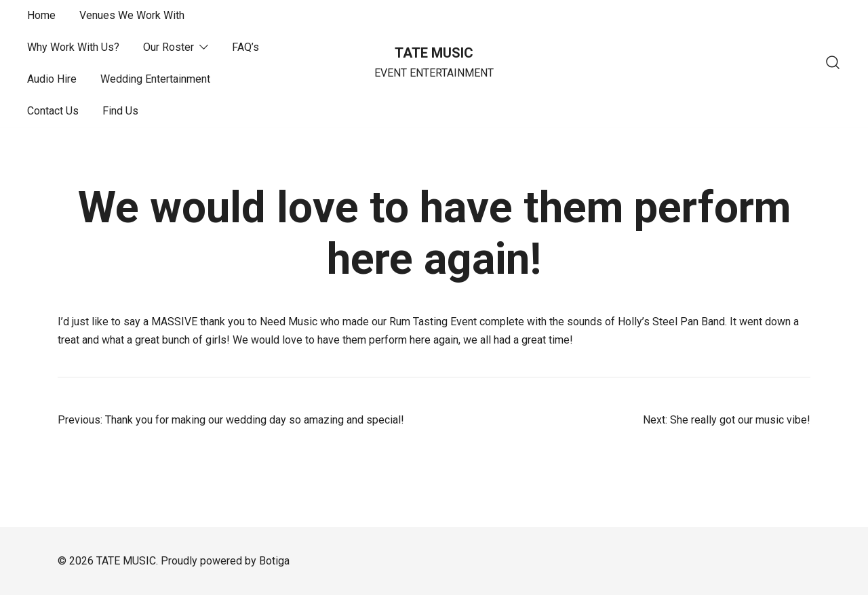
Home (41, 15)
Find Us (120, 111)
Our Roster (169, 47)
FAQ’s (245, 47)
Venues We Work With (132, 15)
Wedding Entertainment (155, 79)
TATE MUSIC (434, 53)
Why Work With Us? (73, 47)
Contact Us (53, 111)
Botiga (274, 561)
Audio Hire (52, 79)
